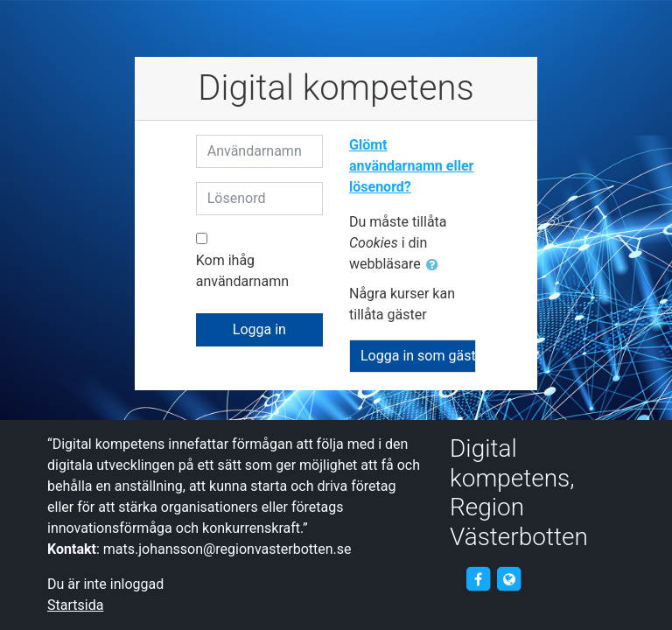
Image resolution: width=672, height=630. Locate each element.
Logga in (259, 329)
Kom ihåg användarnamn (242, 271)
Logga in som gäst (418, 356)
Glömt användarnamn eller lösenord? (411, 166)
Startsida (75, 605)
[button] (436, 265)
